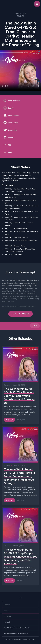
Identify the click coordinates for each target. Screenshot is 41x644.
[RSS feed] (21, 598)
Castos (33, 640)
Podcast (7, 605)
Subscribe (8, 616)
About (6, 611)
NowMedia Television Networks (17, 628)
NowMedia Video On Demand (16, 634)
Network (7, 622)
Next (35, 326)
